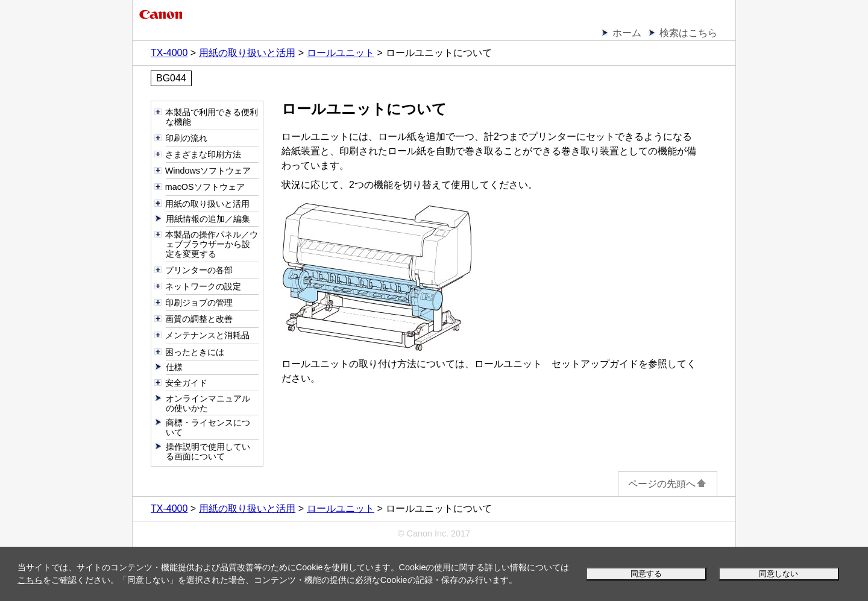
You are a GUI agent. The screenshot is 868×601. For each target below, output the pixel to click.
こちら (30, 580)
